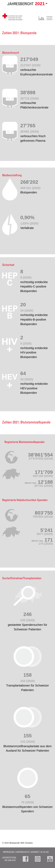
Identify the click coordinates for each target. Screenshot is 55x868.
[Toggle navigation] (48, 18)
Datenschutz (23, 852)
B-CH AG (45, 852)
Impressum (9, 852)
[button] (41, 4)
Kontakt (35, 852)
